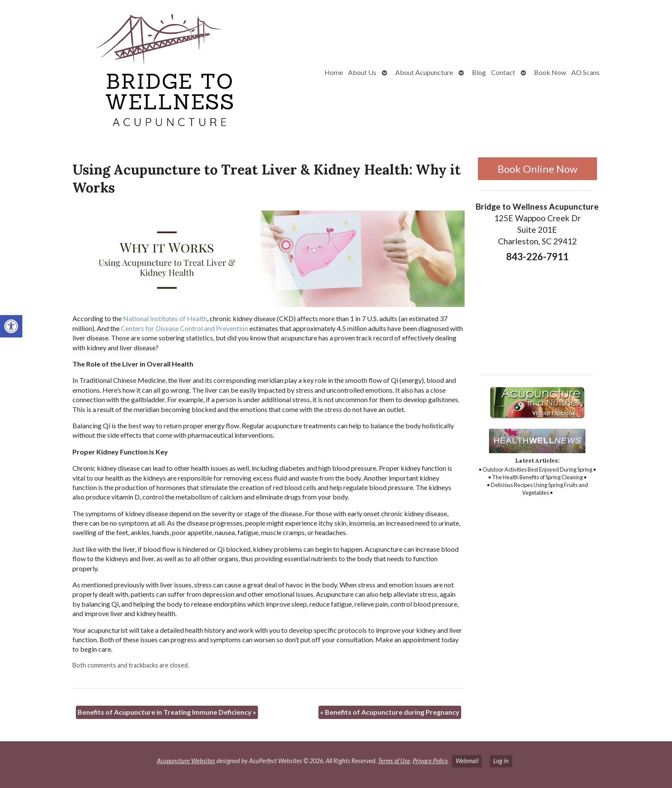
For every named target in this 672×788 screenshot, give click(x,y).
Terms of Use (394, 761)
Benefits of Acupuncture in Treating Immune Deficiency (167, 712)
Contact (503, 72)
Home (334, 72)
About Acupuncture (424, 72)
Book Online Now (537, 169)
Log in (501, 761)
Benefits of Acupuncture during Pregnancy (390, 712)
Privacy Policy (430, 761)
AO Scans (585, 72)
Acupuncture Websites (186, 761)
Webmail (467, 761)
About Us (362, 72)
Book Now (550, 72)
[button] (11, 326)
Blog (479, 72)
